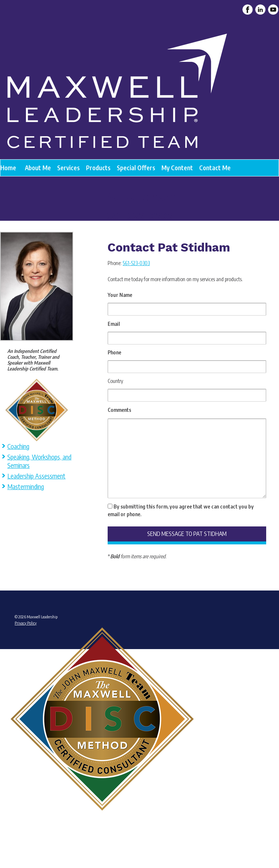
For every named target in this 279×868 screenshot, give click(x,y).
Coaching (18, 446)
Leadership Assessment (36, 476)
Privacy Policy (26, 623)
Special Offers (136, 168)
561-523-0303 (136, 263)
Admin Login (25, 837)
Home (8, 168)
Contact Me (215, 168)
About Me (38, 168)
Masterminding (26, 486)
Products (98, 168)
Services (68, 168)
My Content (177, 168)
